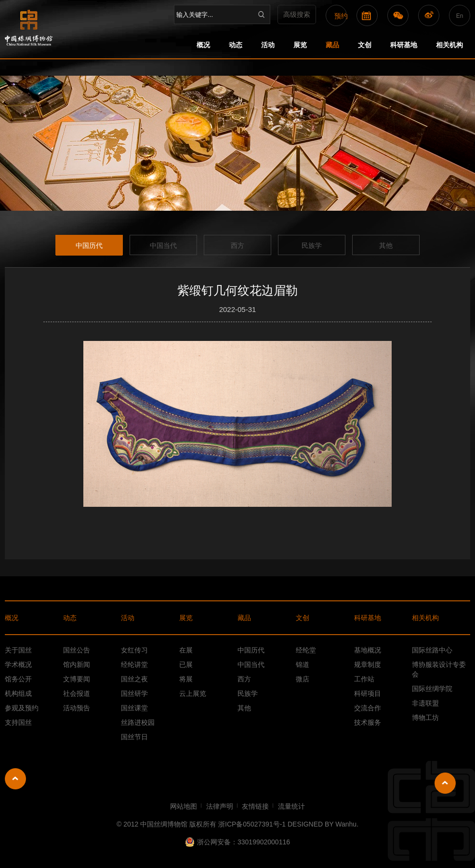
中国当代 (163, 245)
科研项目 (368, 693)
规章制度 (368, 665)
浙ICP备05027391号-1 (252, 824)
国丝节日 (134, 737)
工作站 (364, 679)
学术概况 (18, 665)
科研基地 (404, 45)
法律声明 (220, 806)
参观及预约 (22, 708)
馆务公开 (18, 679)
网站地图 (184, 806)
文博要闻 (77, 679)
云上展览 (193, 693)
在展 (186, 650)
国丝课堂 (134, 708)
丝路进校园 (138, 722)
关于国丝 (18, 650)
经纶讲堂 (134, 665)
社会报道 (77, 693)
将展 (186, 679)
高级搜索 (297, 14)
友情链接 (255, 806)
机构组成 (18, 693)
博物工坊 (425, 718)
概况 (203, 45)
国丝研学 (134, 693)
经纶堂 (306, 650)
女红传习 (134, 650)
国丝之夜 (134, 679)
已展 (186, 665)
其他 (386, 245)
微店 (303, 679)
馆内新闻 (77, 665)
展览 (300, 45)
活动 (268, 45)
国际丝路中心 (432, 650)
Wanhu (346, 824)
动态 (236, 45)
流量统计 (291, 806)
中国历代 (89, 245)
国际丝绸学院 (432, 689)
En (460, 16)
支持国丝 (18, 722)
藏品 (332, 45)
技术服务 (368, 722)
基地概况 (368, 650)
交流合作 (368, 708)
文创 (365, 45)
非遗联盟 (425, 703)
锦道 (303, 665)
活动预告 (77, 708)
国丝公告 (77, 650)
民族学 (312, 245)
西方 (237, 245)
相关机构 (449, 45)
